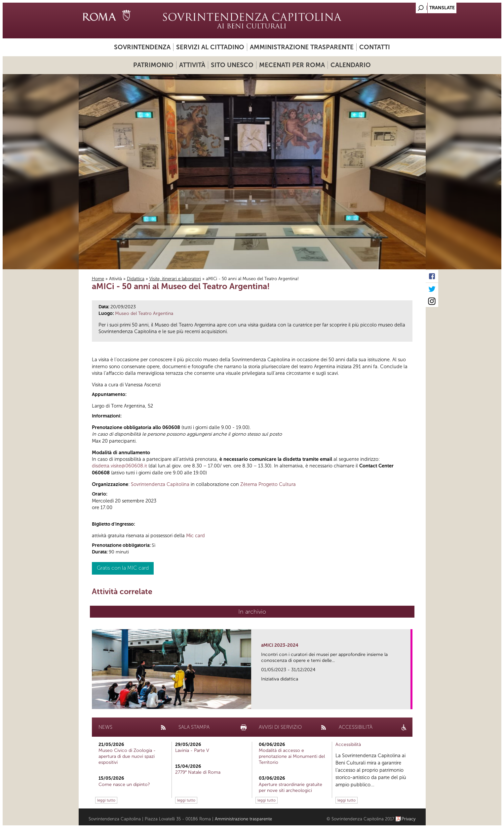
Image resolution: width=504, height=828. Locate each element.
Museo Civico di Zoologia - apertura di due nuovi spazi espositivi (127, 756)
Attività (192, 65)
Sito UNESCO (232, 65)
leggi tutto (106, 800)
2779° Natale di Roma (198, 772)
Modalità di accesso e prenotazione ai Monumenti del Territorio (292, 756)
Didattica (136, 279)
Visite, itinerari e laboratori (175, 279)
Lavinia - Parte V (192, 750)
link (408, 702)
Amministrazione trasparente (302, 47)
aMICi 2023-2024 (280, 645)
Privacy (409, 819)
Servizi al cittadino (210, 47)
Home (98, 279)
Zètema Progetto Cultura (268, 484)
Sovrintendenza (142, 47)
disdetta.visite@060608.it (119, 466)
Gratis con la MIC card (123, 568)
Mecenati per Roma (292, 65)
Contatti (375, 47)
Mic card (195, 536)
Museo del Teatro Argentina (144, 313)
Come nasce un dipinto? (124, 784)
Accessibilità (348, 744)
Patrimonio (153, 65)
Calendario (351, 65)
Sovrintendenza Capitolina (160, 484)
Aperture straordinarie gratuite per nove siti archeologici (291, 787)
